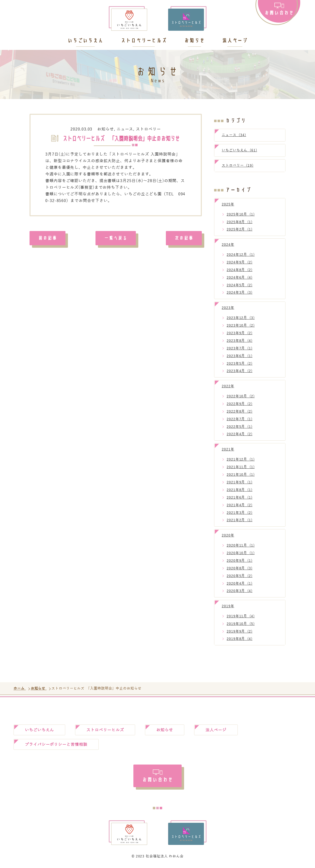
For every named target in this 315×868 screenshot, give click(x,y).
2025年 (228, 204)
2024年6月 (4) (240, 278)
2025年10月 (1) (241, 214)
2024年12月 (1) (241, 255)
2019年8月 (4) (240, 639)
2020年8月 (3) (240, 568)
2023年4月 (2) (240, 371)
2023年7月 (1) (240, 348)
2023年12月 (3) (241, 318)
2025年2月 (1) (240, 229)
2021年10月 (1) (241, 475)
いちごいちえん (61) (239, 150)
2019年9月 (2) (240, 631)
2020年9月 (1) (240, 561)
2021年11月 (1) (241, 467)
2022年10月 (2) (241, 396)
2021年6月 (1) (240, 498)
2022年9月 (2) (240, 404)
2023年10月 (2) (241, 325)
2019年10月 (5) (241, 624)
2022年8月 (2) (240, 412)
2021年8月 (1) (240, 490)
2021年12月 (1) (241, 459)
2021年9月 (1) (240, 482)
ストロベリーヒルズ (144, 41)
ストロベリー (148, 129)
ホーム (20, 688)
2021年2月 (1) (240, 520)
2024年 (228, 245)
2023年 (228, 308)
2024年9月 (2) (240, 262)
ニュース (125, 129)
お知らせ (194, 41)
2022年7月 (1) (240, 419)
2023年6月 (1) (240, 356)
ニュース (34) (234, 135)
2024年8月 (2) (240, 270)
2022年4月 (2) (240, 434)
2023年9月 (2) (240, 333)
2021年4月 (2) (240, 505)
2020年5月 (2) (240, 576)
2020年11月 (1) (241, 545)
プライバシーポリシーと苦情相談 (56, 745)
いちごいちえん (85, 41)
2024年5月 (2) (240, 285)
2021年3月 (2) (240, 513)
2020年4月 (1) (240, 584)
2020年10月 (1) (241, 553)
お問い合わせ (279, 13)
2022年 (228, 386)
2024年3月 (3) (240, 293)
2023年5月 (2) (240, 364)
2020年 (228, 535)
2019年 (228, 606)
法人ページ (235, 41)
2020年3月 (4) (240, 591)
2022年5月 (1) (240, 427)
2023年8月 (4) (240, 341)
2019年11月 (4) (241, 616)
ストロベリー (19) (238, 166)
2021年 (228, 449)
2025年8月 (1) (240, 222)
